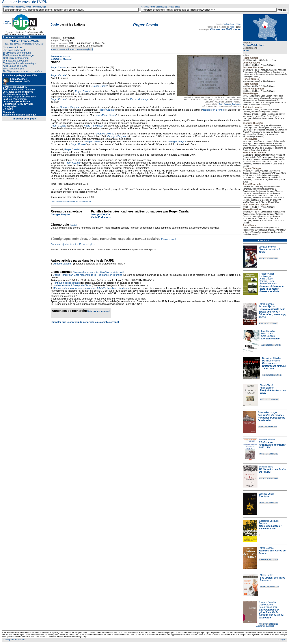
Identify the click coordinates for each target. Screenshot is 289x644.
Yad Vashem (229, 24)
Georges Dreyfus (69, 107)
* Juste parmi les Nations (13, 640)
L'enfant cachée (270, 339)
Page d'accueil (7, 22)
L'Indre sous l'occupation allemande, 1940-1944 (273, 445)
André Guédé (266, 279)
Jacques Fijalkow (267, 306)
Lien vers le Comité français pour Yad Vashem (71, 202)
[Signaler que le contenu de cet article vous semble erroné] (85, 322)
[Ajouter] (73, 225)
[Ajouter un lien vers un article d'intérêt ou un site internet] (98, 272)
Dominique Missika (271, 358)
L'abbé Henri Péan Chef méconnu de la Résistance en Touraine (88, 275)
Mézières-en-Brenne (213, 110)
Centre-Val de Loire (254, 45)
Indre (246, 50)
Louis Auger (265, 276)
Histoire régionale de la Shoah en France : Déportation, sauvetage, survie (272, 313)
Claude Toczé (266, 385)
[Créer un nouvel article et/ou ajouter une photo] (72, 49)
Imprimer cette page (24, 119)
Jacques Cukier (266, 494)
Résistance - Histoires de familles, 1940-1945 (274, 366)
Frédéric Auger (267, 274)
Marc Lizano (267, 334)
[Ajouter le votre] (168, 239)
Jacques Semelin (267, 247)
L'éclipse (264, 496)
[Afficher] (66, 57)
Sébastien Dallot (267, 440)
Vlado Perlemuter (93, 126)
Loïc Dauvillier (268, 331)
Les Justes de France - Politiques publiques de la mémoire (271, 418)
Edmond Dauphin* (62, 264)
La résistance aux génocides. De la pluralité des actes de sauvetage (271, 614)
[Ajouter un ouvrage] (265, 626)
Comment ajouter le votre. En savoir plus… (74, 244)
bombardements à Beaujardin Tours (72, 285)
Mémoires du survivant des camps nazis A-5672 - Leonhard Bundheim (91, 288)
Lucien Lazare (266, 467)
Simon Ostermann (268, 284)
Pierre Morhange (139, 99)
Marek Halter (266, 575)
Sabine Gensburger (268, 412)
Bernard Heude (267, 281)
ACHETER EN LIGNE (269, 258)
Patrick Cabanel (266, 304)
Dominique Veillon (271, 361)
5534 (238, 24)
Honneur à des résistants (66, 283)
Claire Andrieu (266, 605)
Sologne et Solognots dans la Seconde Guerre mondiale (272, 289)
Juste (55, 24)
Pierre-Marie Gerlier (105, 115)
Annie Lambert (267, 388)
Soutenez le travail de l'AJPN (25, 2)
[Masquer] (67, 59)
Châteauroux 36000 (221, 29)
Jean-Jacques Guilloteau (230, 104)
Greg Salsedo (268, 336)
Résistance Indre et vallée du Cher (270, 527)
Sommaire (56, 57)
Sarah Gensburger (268, 607)
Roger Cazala (58, 67)
